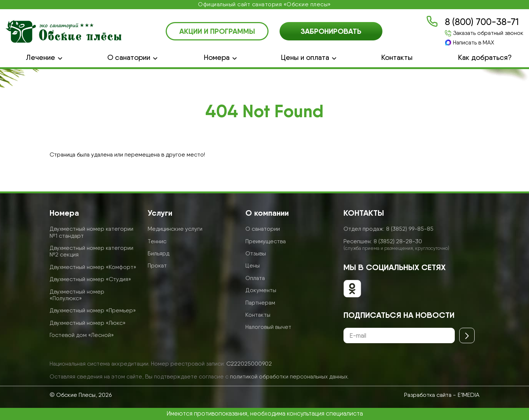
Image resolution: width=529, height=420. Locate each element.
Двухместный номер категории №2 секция (91, 251)
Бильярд (159, 253)
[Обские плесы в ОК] (352, 289)
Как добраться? (485, 58)
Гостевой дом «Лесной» (82, 335)
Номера (217, 58)
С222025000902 (249, 364)
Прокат (157, 265)
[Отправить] (467, 335)
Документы (261, 290)
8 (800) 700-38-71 (482, 22)
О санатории (129, 58)
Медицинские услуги (175, 229)
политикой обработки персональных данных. (289, 376)
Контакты (397, 58)
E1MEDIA (469, 395)
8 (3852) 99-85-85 (410, 229)
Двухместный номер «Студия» (90, 279)
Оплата (255, 278)
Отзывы (256, 253)
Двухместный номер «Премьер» (93, 310)
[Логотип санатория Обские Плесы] (63, 31)
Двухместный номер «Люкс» (88, 323)
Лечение (40, 58)
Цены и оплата (305, 58)
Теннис (157, 241)
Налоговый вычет (268, 327)
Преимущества (266, 241)
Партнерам (260, 303)
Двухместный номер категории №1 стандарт (91, 232)
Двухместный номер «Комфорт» (93, 267)
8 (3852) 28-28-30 (398, 241)
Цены (253, 265)
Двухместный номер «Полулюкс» (77, 295)
